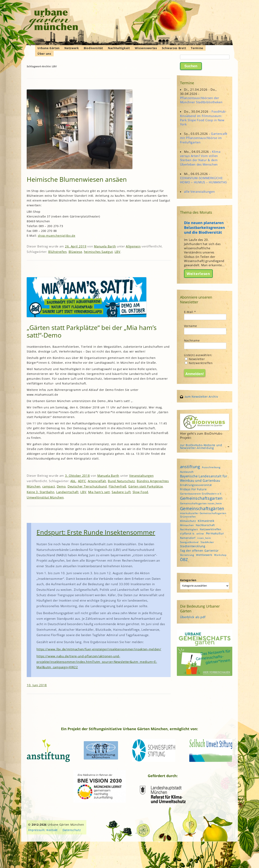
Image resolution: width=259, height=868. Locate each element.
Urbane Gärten (49, 48)
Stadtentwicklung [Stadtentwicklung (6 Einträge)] (193, 546)
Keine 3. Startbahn (41, 492)
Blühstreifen (57, 252)
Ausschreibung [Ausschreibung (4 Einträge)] (211, 467)
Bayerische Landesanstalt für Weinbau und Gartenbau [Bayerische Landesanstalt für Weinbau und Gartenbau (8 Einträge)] (204, 478)
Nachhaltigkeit (119, 48)
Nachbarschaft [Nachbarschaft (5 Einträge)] (205, 525)
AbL (73, 481)
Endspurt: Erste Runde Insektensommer (96, 532)
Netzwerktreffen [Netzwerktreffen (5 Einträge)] (211, 529)
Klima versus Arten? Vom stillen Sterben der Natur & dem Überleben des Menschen (200, 158)
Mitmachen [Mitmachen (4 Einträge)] (187, 525)
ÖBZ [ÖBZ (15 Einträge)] (184, 560)
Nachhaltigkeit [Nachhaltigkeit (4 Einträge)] (189, 529)
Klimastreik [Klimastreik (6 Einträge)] (206, 521)
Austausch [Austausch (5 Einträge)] (187, 472)
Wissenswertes (146, 48)
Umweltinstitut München (45, 497)
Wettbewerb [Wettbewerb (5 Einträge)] (204, 555)
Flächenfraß (118, 486)
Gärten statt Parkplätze (145, 486)
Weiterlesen (198, 274)
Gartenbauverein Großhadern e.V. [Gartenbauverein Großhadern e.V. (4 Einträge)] (201, 494)
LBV (118, 252)
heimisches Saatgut (98, 252)
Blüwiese (75, 252)
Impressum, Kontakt (43, 830)
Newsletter (195, 359)
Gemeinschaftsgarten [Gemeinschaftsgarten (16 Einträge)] (201, 498)
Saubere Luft (121, 492)
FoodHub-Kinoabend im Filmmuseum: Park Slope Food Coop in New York (203, 118)
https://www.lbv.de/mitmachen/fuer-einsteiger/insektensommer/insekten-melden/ (99, 649)
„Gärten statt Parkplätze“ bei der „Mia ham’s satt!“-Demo (92, 331)
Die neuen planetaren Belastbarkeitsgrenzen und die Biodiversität (204, 227)
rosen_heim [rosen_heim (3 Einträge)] (204, 538)
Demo (61, 486)
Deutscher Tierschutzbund (87, 486)
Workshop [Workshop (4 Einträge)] (220, 555)
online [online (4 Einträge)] (200, 534)
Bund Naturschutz (121, 481)
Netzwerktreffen (199, 363)
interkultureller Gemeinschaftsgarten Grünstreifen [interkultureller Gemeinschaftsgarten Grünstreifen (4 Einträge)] (203, 515)
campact (49, 486)
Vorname (191, 326)
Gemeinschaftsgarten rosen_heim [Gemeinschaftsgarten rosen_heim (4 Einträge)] (201, 503)
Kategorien (188, 580)
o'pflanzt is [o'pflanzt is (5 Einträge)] (187, 533)
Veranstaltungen (141, 476)
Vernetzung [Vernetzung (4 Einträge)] (187, 555)
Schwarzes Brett (174, 48)
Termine (197, 48)
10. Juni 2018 (37, 685)
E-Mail (190, 312)
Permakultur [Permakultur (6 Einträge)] (215, 533)
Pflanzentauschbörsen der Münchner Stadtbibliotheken (201, 100)
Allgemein (133, 246)
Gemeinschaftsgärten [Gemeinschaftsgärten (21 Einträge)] (202, 508)
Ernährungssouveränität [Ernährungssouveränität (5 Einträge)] (196, 485)
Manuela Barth (105, 246)
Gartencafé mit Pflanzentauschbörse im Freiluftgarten (204, 138)
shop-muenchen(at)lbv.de (57, 236)
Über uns (44, 54)
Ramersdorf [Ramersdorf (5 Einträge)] (188, 538)
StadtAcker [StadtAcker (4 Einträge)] (207, 542)
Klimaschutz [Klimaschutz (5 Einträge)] (188, 521)
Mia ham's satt (99, 492)
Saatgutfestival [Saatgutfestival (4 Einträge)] (189, 542)
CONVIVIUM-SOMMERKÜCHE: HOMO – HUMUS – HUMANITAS (203, 180)
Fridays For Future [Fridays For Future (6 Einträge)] (193, 489)
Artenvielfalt (97, 481)
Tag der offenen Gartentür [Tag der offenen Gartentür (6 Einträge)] (199, 551)
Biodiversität (93, 48)
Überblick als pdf (193, 617)
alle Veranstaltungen (199, 192)
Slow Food (140, 492)
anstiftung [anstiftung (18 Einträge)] (190, 467)
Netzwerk (72, 48)
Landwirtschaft (67, 492)
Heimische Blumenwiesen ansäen (77, 179)
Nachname (192, 340)
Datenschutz (72, 830)
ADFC (82, 481)
